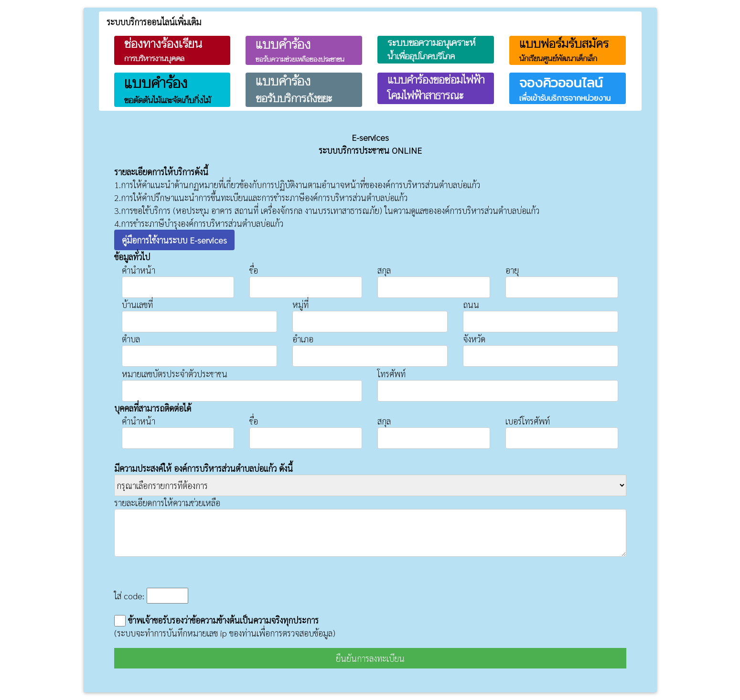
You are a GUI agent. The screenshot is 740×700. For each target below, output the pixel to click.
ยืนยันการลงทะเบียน (370, 658)
